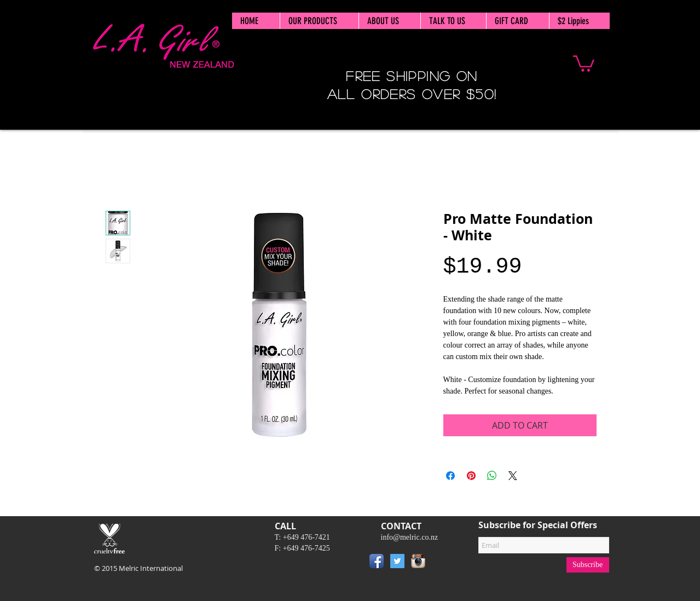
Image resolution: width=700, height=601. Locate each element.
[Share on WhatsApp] (492, 476)
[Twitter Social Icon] (397, 561)
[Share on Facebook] (450, 476)
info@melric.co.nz (410, 537)
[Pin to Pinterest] (445, 563)
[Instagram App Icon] (418, 561)
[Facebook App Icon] (377, 561)
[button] (584, 63)
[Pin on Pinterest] (471, 476)
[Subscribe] (588, 565)
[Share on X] (513, 476)
